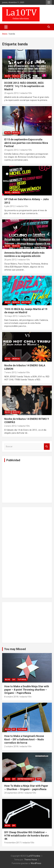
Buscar (47, 447)
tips (39, 779)
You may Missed (15, 649)
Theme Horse (31, 860)
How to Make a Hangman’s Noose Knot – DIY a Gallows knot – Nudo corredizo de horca (24, 739)
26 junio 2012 (10, 260)
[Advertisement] (26, 482)
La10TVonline (34, 856)
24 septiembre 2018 (13, 793)
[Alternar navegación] (6, 27)
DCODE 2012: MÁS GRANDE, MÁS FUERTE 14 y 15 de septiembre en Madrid (24, 86)
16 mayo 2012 (11, 316)
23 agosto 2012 (11, 150)
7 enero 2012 (10, 372)
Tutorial (22, 680)
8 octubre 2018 (11, 697)
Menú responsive (49, 2)
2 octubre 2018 (11, 746)
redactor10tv (26, 93)
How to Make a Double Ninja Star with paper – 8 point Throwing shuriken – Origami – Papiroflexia (27, 690)
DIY (14, 680)
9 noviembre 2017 (13, 843)
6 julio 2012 (9, 206)
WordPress (36, 863)
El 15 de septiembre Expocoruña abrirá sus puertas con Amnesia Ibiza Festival (26, 143)
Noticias (26, 302)
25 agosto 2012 (11, 93)
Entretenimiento (26, 779)
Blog (8, 76)
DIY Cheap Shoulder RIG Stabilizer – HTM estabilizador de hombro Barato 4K (27, 836)
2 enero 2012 (10, 426)
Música (16, 76)
